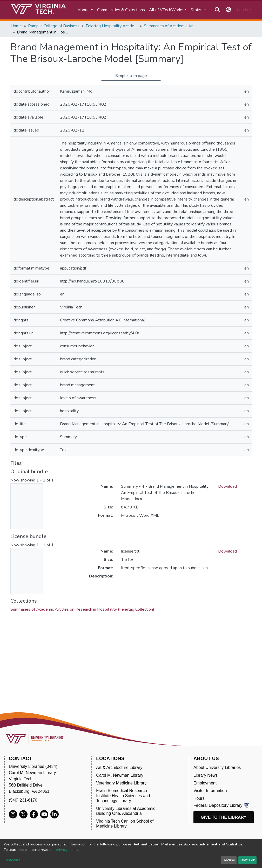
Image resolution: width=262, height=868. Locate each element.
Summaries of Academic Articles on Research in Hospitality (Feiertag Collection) (170, 26)
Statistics (199, 10)
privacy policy (67, 850)
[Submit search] (217, 10)
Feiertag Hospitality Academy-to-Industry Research (112, 26)
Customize (12, 860)
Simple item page (131, 76)
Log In (242, 10)
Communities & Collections (121, 10)
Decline (229, 860)
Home (16, 26)
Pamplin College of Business (54, 26)
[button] (228, 10)
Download (227, 486)
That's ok (247, 860)
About (84, 10)
